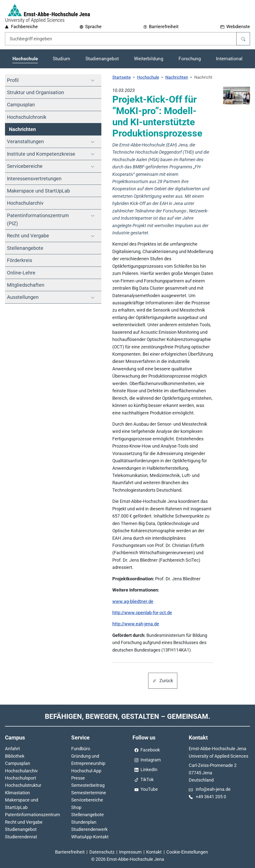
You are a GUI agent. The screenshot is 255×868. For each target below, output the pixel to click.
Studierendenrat (21, 837)
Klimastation (17, 793)
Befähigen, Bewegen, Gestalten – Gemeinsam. (127, 716)
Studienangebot (21, 829)
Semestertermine (89, 793)
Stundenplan (84, 822)
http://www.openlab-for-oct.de (142, 613)
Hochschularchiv (21, 771)
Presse (78, 778)
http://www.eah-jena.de (136, 624)
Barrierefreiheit (70, 852)
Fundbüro (81, 749)
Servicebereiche (87, 800)
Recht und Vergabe (24, 822)
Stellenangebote (88, 815)
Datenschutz (102, 852)
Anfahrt (12, 749)
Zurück (163, 681)
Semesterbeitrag (88, 785)
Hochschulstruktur (23, 785)
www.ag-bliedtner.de (133, 601)
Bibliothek (15, 756)
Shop (76, 807)
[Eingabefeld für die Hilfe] (121, 39)
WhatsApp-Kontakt (90, 837)
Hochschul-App (86, 771)
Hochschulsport (21, 778)
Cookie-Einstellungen (187, 852)
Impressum (130, 852)
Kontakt (154, 852)
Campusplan (18, 763)
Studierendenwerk (89, 829)
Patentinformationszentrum (32, 815)
